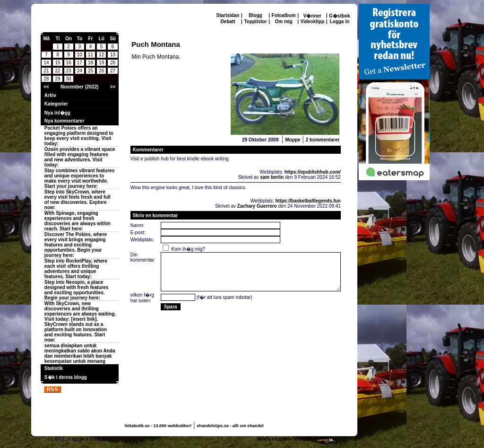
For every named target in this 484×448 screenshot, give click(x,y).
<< (46, 87)
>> (113, 87)
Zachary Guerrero (257, 206)
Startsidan (228, 15)
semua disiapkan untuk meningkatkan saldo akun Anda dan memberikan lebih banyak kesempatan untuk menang (80, 353)
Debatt (228, 22)
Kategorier (56, 104)
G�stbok (339, 16)
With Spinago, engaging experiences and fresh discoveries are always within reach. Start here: (78, 221)
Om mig (283, 22)
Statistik (54, 368)
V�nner (312, 16)
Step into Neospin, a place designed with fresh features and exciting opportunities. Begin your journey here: (77, 290)
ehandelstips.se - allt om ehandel (230, 426)
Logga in (339, 22)
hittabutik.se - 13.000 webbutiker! (158, 426)
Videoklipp (312, 22)
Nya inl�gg (57, 113)
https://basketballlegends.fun (308, 201)
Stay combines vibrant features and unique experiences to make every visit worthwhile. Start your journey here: (79, 178)
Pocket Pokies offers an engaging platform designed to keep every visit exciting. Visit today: (79, 136)
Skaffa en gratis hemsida (285, 439)
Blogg (255, 15)
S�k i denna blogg (66, 377)
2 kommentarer (323, 140)
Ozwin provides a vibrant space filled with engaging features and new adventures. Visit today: (80, 157)
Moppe (293, 140)
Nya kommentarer (64, 121)
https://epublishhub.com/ (313, 172)
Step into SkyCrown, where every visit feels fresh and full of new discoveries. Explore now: (78, 200)
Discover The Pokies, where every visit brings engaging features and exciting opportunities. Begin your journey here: (76, 245)
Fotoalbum (284, 15)
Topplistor (255, 22)
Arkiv (50, 95)
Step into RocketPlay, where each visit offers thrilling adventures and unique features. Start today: (76, 269)
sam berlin (272, 177)
